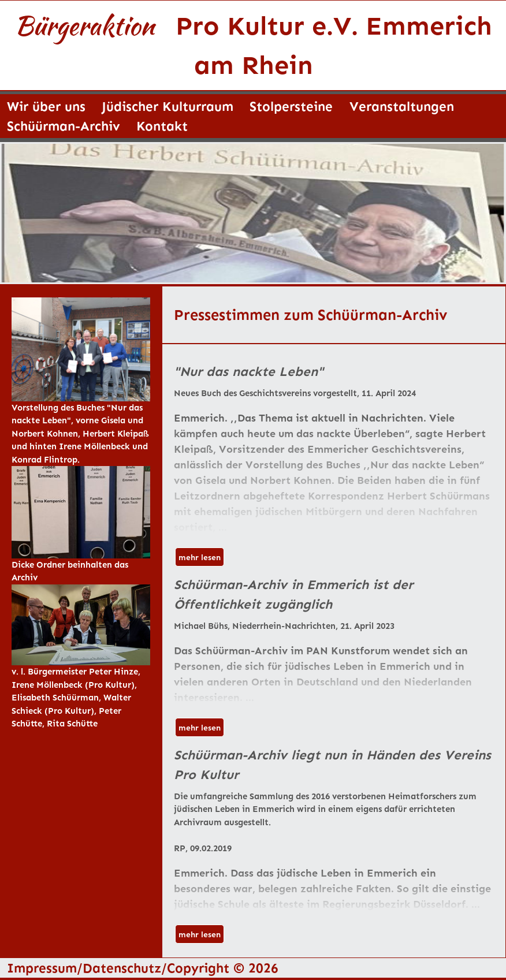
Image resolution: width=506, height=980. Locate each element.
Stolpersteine (291, 106)
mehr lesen (200, 557)
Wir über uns (46, 106)
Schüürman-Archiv (64, 126)
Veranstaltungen (402, 106)
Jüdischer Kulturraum (168, 106)
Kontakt (162, 126)
